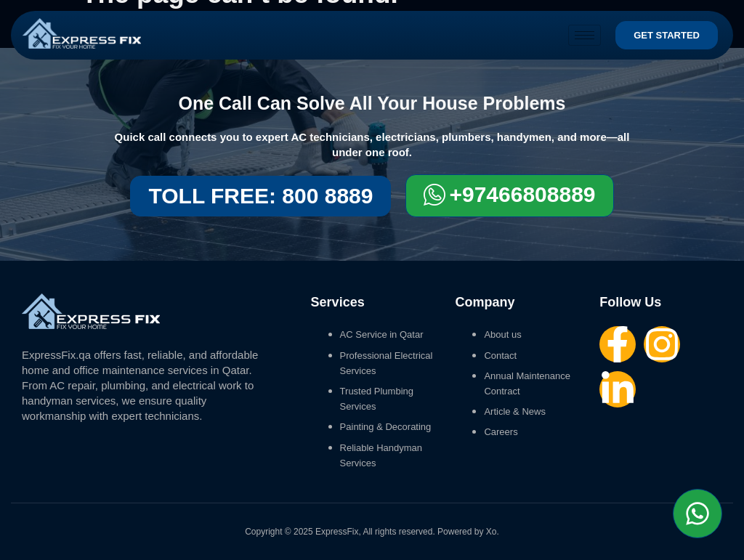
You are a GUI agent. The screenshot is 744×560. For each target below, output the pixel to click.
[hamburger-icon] (585, 35)
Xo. (493, 532)
